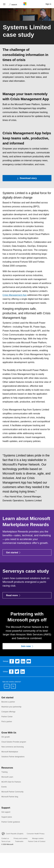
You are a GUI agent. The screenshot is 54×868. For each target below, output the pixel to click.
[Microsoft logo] (27, 4)
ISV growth (6, 737)
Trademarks (19, 841)
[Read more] (27, 595)
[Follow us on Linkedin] (23, 661)
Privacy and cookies (21, 838)
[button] (13, 4)
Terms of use (6, 841)
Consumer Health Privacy (36, 834)
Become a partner (8, 702)
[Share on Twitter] (17, 672)
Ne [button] (13, 686)
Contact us (5, 838)
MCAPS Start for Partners (11, 782)
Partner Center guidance (11, 822)
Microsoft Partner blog (10, 797)
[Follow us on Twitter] (17, 661)
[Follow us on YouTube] (29, 661)
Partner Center (7, 717)
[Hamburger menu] (4, 4)
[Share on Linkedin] (23, 672)
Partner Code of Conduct (37, 841)
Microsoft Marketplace (10, 752)
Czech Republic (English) (15, 834)
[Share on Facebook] (11, 672)
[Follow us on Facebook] (12, 661)
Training (4, 772)
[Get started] (27, 552)
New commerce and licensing (13, 747)
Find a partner (7, 722)
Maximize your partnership (11, 707)
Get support (6, 812)
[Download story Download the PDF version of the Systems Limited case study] (27, 178)
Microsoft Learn (7, 777)
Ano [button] (7, 686)
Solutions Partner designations (13, 757)
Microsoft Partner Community (12, 792)
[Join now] (27, 646)
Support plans (7, 817)
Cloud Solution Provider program (14, 742)
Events (4, 787)
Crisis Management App (15, 295)
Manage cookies (38, 838)
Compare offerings (8, 712)
